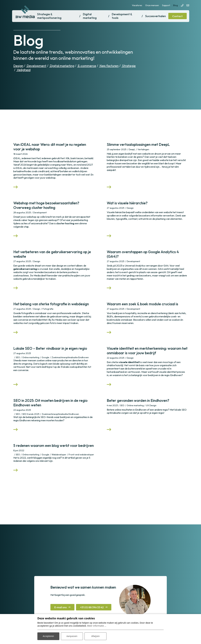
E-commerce (87, 66)
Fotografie (48, 313)
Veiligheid (23, 70)
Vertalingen (143, 150)
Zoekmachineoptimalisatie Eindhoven (70, 362)
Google (45, 362)
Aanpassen (72, 636)
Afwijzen (95, 636)
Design (18, 66)
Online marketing (31, 362)
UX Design (151, 411)
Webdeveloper (59, 466)
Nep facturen (109, 66)
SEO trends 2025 (31, 420)
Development (36, 66)
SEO (18, 362)
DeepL (132, 150)
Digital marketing (62, 66)
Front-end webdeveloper (81, 466)
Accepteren (48, 636)
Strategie (129, 66)
